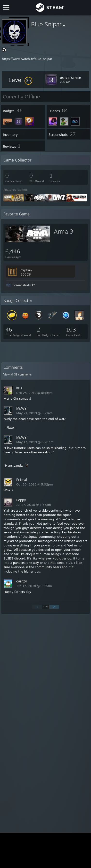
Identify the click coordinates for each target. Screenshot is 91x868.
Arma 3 (64, 231)
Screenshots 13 (24, 285)
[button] (20, 80)
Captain (26, 270)
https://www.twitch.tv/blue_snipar (27, 59)
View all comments (18, 375)
